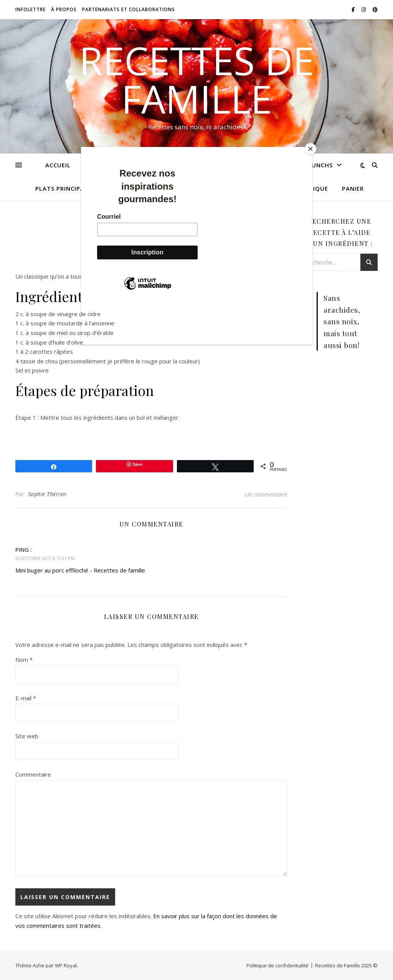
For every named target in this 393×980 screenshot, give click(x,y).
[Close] (310, 149)
